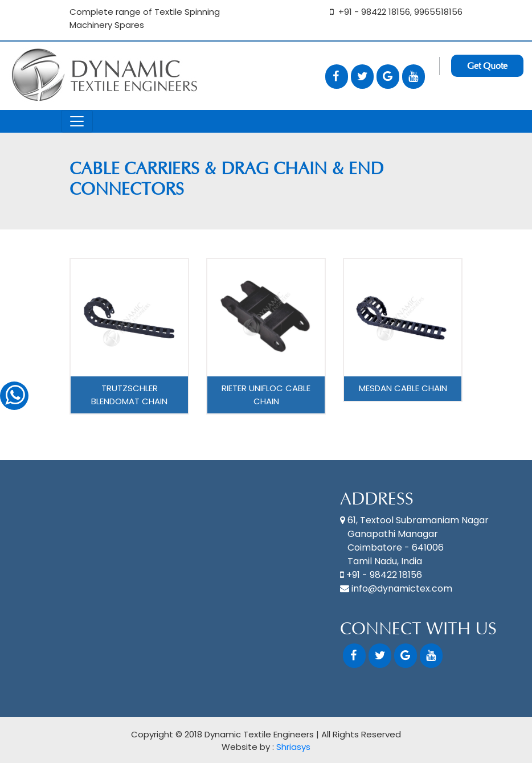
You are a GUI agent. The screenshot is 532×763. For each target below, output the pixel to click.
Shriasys (293, 747)
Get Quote (487, 66)
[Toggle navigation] (77, 121)
